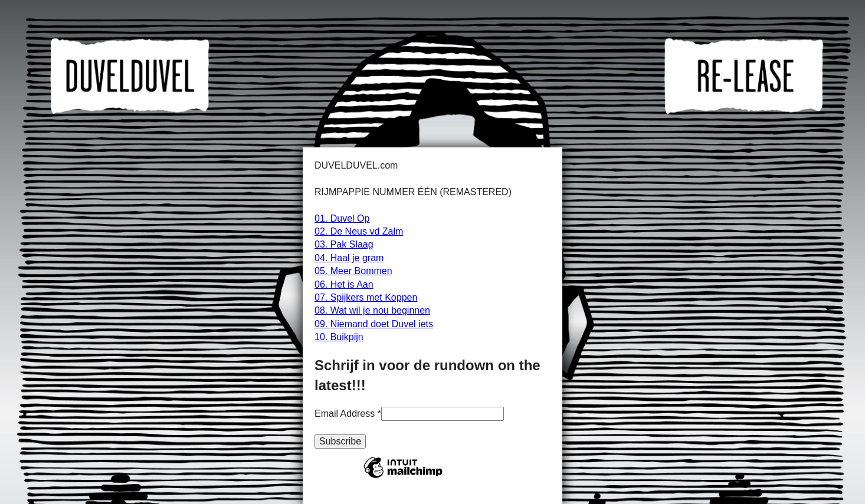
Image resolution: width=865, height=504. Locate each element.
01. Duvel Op (342, 218)
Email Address (348, 414)
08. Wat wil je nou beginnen (372, 310)
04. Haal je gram (349, 258)
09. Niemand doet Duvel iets (374, 324)
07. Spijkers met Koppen (366, 297)
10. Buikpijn (339, 337)
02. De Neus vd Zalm (359, 231)
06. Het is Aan (344, 284)
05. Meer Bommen (353, 271)
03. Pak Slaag (344, 244)
